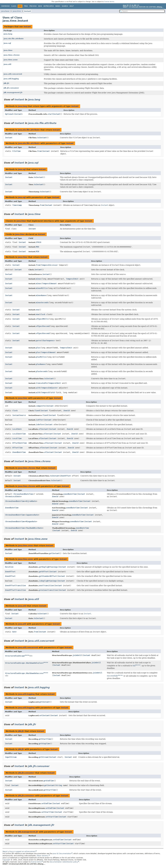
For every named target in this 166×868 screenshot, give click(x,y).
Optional (9, 114)
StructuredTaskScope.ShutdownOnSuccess (24, 673)
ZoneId (67, 411)
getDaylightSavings (48, 567)
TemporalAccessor (49, 265)
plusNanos (41, 364)
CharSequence (48, 341)
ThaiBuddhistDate (34, 528)
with (38, 388)
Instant (27, 11)
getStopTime (44, 744)
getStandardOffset (48, 576)
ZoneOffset (66, 476)
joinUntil (77, 655)
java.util (7, 64)
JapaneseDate (32, 515)
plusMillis (41, 357)
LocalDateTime (19, 434)
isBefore (40, 424)
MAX (37, 247)
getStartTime (45, 739)
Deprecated (49, 6)
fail (134, 666)
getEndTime (49, 781)
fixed (37, 411)
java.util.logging (11, 79)
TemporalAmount (49, 284)
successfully (112, 676)
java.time (17, 11)
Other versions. (43, 856)
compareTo (41, 406)
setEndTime (47, 803)
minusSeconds (42, 303)
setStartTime (48, 812)
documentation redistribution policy (64, 862)
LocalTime (17, 438)
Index (58, 6)
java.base (5, 11)
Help (72, 6)
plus (38, 348)
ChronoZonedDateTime (23, 494)
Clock (43, 314)
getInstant (54, 553)
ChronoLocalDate (13, 496)
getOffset (44, 572)
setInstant (44, 715)
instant (38, 270)
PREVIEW (27, 655)
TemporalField (48, 392)
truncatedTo (42, 383)
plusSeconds (42, 371)
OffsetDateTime (20, 443)
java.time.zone (11, 60)
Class (14, 6)
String (59, 785)
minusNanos (41, 295)
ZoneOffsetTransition (15, 586)
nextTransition (46, 586)
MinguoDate (31, 521)
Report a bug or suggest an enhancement (19, 851)
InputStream (11, 757)
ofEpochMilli (42, 319)
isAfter (40, 420)
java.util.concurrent (13, 74)
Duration (9, 567)
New (40, 6)
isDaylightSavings (48, 581)
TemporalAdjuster (49, 388)
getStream (43, 757)
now (37, 310)
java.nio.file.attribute (14, 39)
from (39, 151)
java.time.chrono (12, 55)
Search (65, 6)
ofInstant (43, 429)
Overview (5, 6)
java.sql (7, 43)
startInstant (54, 114)
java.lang (8, 34)
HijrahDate (31, 501)
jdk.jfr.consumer (11, 88)
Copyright (6, 860)
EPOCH (39, 242)
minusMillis (42, 288)
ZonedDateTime (19, 452)
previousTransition (48, 590)
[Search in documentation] (142, 11)
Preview (33, 6)
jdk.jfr (6, 83)
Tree (26, 6)
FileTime (16, 151)
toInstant (42, 138)
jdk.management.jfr (13, 92)
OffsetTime (18, 448)
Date (14, 632)
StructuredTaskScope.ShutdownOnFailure (24, 663)
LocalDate (17, 429)
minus (39, 279)
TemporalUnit (72, 279)
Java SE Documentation (62, 854)
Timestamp (17, 205)
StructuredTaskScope (15, 656)
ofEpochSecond (43, 326)
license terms (109, 2)
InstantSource (19, 415)
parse (39, 341)
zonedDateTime (70, 494)
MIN (37, 251)
